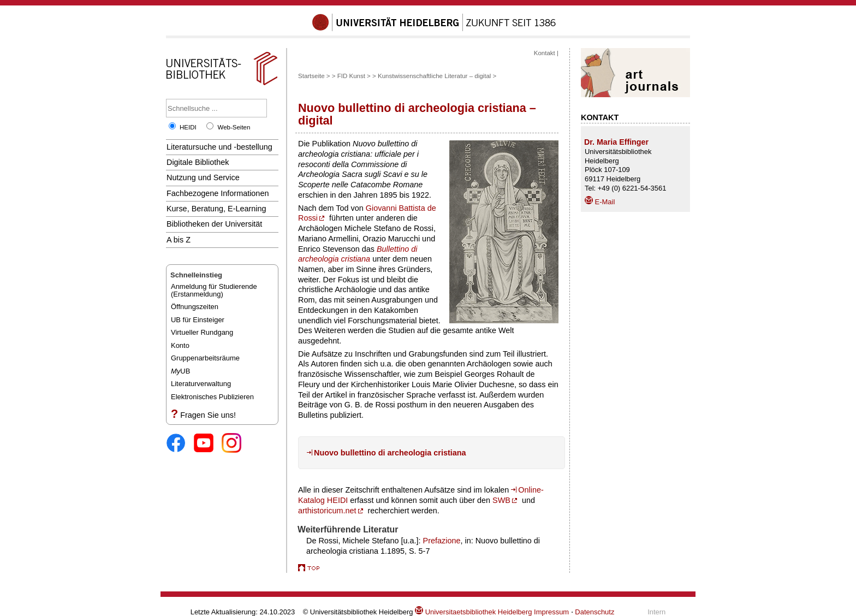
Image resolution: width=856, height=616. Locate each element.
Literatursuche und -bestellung (219, 147)
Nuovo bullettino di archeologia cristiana (390, 453)
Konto (180, 345)
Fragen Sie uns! (208, 415)
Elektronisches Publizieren (212, 397)
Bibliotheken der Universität (214, 224)
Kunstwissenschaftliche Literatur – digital (434, 76)
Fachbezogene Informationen (218, 193)
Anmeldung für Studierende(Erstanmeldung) (214, 290)
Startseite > (314, 76)
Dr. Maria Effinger (616, 142)
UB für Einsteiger (198, 320)
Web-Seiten (234, 127)
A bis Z (179, 240)
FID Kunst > (354, 76)
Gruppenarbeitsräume (205, 358)
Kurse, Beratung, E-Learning (216, 209)
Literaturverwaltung (201, 384)
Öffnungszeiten (195, 307)
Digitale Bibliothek (198, 162)
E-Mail (600, 202)
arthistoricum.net (327, 511)
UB (180, 371)
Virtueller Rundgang (202, 332)
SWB (501, 500)
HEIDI (188, 127)
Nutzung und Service (203, 177)
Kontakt (545, 53)
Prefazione (442, 541)
